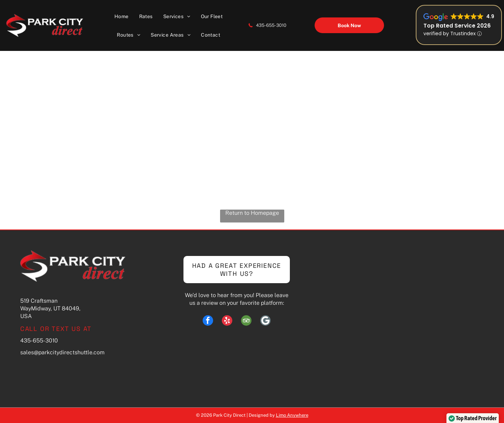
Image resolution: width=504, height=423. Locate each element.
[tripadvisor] (246, 321)
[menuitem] (122, 16)
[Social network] (265, 321)
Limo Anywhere (292, 415)
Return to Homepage (252, 213)
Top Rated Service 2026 (457, 26)
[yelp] (227, 321)
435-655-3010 (271, 25)
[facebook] (208, 321)
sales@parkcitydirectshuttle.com (62, 352)
